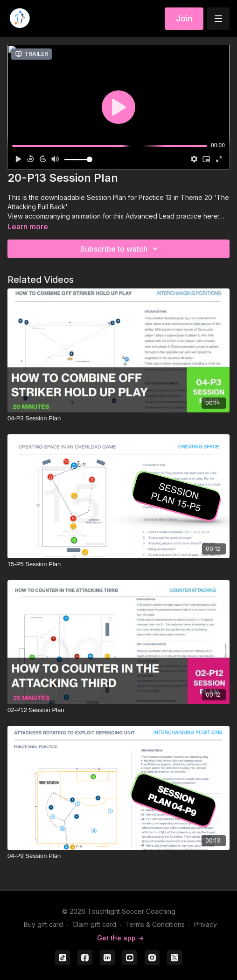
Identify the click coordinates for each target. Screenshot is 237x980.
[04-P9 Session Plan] (118, 856)
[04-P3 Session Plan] (118, 418)
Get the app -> (120, 938)
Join (184, 18)
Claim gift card (94, 924)
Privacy (206, 924)
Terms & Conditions (155, 924)
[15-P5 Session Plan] (118, 564)
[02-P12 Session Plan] (118, 710)
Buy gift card (43, 924)
